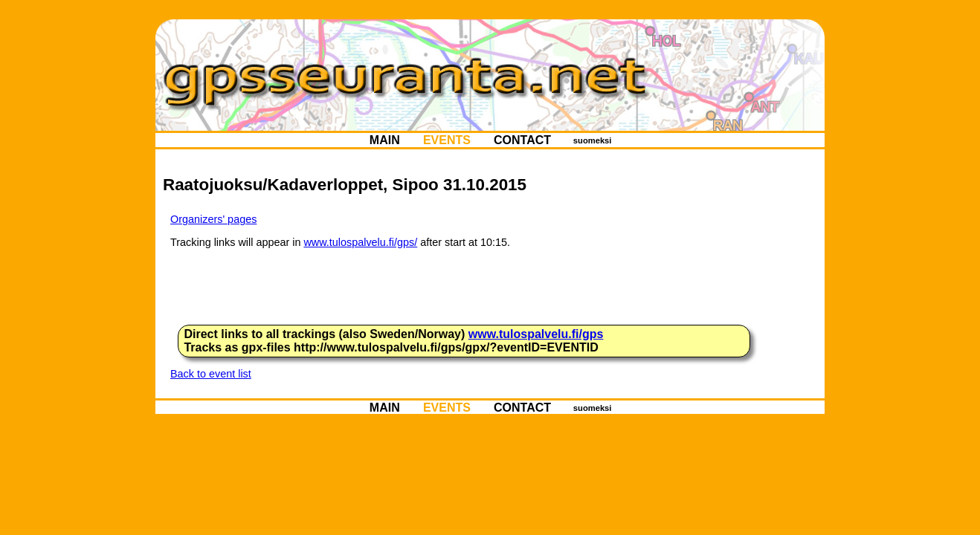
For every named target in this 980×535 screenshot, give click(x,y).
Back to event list (211, 374)
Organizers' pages (213, 219)
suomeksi (593, 140)
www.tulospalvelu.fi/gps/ (360, 242)
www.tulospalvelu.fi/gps (536, 334)
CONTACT (523, 140)
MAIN (384, 140)
